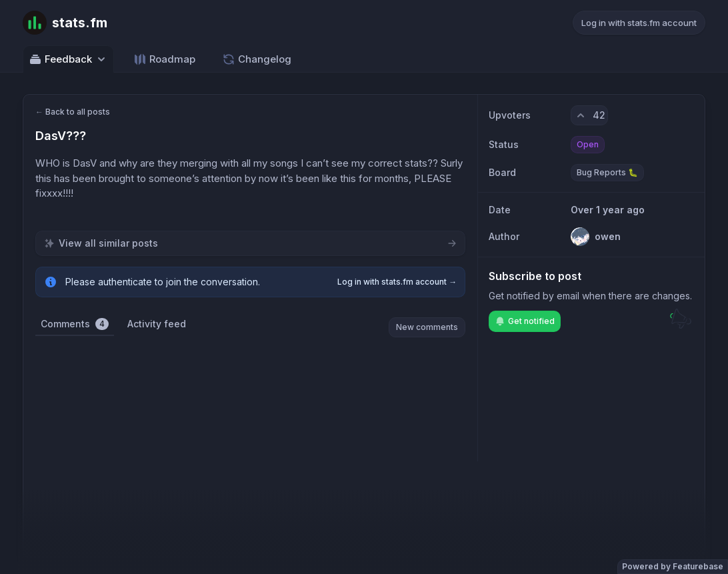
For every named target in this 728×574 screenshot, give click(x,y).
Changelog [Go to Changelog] (257, 59)
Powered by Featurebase (673, 566)
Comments (75, 324)
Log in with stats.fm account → (397, 282)
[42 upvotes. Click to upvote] (589, 115)
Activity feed (157, 324)
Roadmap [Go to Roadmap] (164, 59)
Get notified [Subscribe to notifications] (525, 321)
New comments (427, 327)
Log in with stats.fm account (639, 23)
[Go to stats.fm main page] (65, 23)
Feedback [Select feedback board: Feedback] (68, 59)
